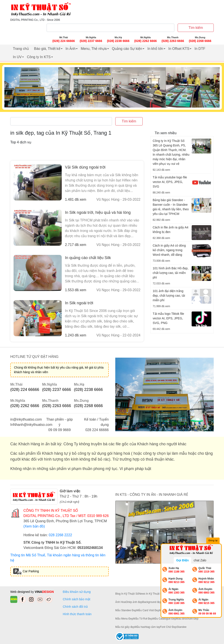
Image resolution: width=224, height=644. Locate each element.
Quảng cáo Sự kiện (127, 49)
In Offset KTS (179, 49)
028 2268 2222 (60, 535)
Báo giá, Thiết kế (47, 49)
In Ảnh (71, 49)
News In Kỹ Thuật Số (151, 594)
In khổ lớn (155, 49)
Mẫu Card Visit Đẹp (148, 610)
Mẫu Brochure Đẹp (187, 619)
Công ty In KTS (39, 57)
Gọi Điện (182, 560)
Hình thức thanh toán (77, 614)
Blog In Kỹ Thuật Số (127, 594)
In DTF (200, 49)
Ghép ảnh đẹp (134, 602)
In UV (17, 57)
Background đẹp (152, 602)
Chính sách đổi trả (76, 607)
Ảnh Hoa (120, 602)
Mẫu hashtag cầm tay (147, 627)
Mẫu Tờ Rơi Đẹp (143, 619)
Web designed (20, 592)
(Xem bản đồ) (34, 526)
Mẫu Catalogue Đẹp (164, 619)
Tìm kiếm (196, 28)
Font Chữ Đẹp (168, 627)
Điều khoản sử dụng (77, 592)
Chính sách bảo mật (77, 599)
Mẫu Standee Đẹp (126, 610)
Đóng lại (213, 541)
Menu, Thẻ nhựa (94, 49)
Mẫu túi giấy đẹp (125, 627)
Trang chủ (21, 49)
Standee (182, 627)
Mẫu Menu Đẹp (124, 619)
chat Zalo (200, 560)
